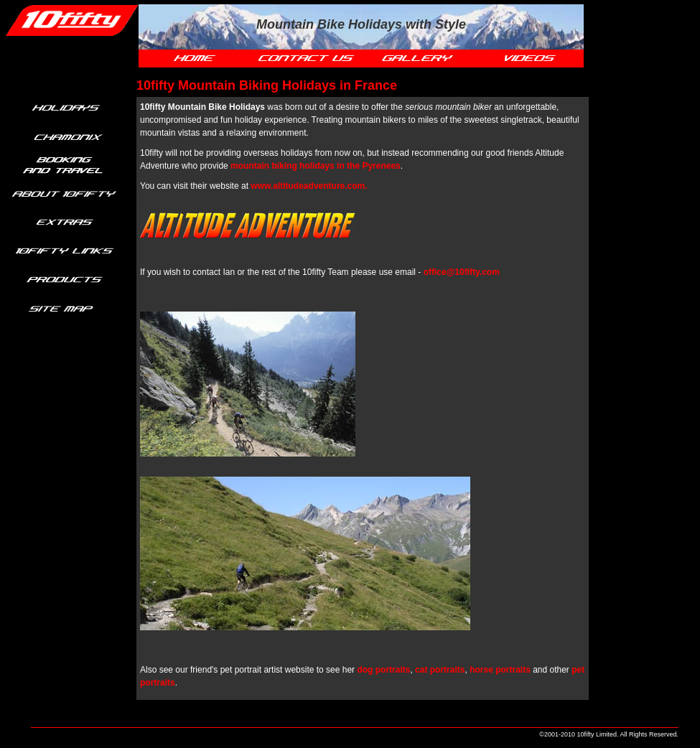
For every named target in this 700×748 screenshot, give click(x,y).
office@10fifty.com (462, 272)
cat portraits (440, 670)
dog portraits (383, 670)
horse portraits (500, 670)
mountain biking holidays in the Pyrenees (316, 166)
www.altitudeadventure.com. (309, 186)
